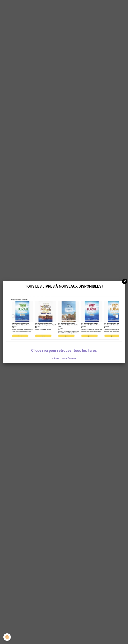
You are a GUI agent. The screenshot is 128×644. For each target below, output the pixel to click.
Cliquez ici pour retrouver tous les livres (64, 350)
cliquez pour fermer (64, 358)
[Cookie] (7, 637)
